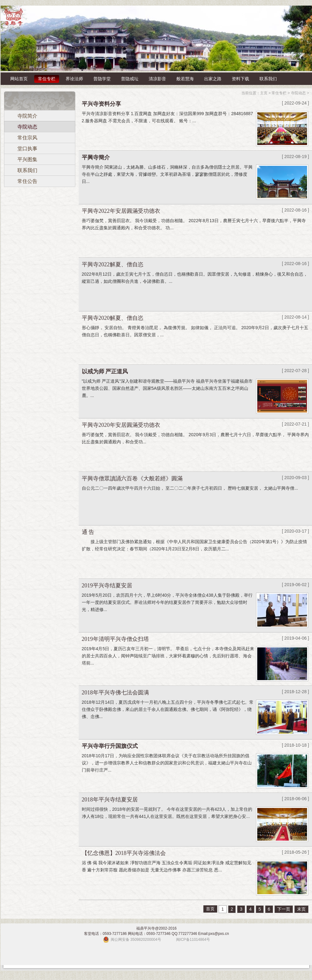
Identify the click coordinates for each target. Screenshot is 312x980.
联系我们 (268, 79)
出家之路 (213, 79)
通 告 (88, 532)
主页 (264, 93)
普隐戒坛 (130, 79)
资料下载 (240, 79)
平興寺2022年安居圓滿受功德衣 (121, 211)
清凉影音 (157, 79)
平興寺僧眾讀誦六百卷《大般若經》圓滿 (132, 478)
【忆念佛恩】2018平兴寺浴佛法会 (124, 853)
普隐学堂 (102, 79)
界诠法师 (74, 79)
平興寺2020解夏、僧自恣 (113, 318)
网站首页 (19, 79)
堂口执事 (27, 149)
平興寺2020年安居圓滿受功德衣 (121, 425)
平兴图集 (27, 159)
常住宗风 (27, 138)
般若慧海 (185, 79)
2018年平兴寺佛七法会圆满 (115, 693)
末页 (301, 909)
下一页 (284, 909)
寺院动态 (27, 127)
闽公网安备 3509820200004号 (136, 940)
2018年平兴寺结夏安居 (110, 800)
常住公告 (27, 181)
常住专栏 (47, 79)
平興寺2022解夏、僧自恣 (113, 264)
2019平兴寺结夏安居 (107, 586)
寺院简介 (27, 116)
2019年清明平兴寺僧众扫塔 (115, 639)
